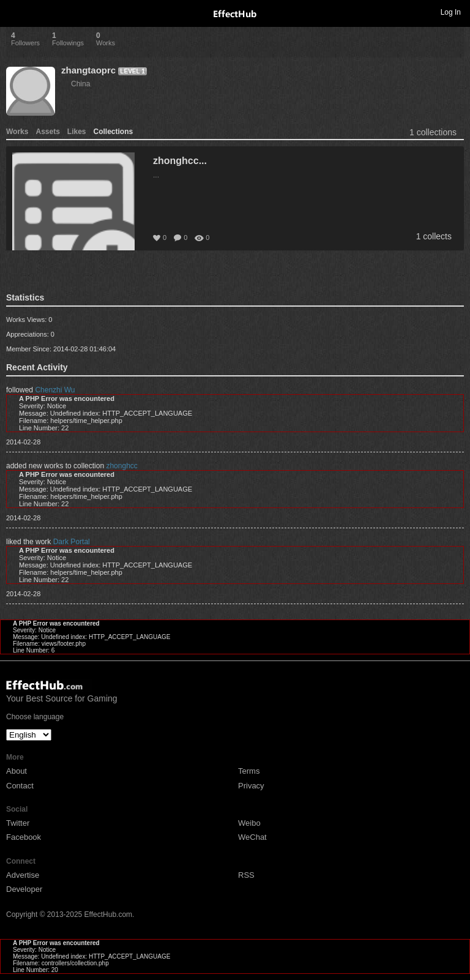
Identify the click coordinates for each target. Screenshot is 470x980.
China (80, 84)
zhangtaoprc (88, 70)
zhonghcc (121, 466)
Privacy (251, 786)
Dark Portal (72, 542)
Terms (249, 771)
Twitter (18, 823)
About (17, 771)
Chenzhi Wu (55, 390)
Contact (20, 786)
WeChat (252, 837)
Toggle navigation (15, 12)
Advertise (23, 875)
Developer (24, 889)
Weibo (249, 823)
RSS (246, 875)
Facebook (24, 837)
